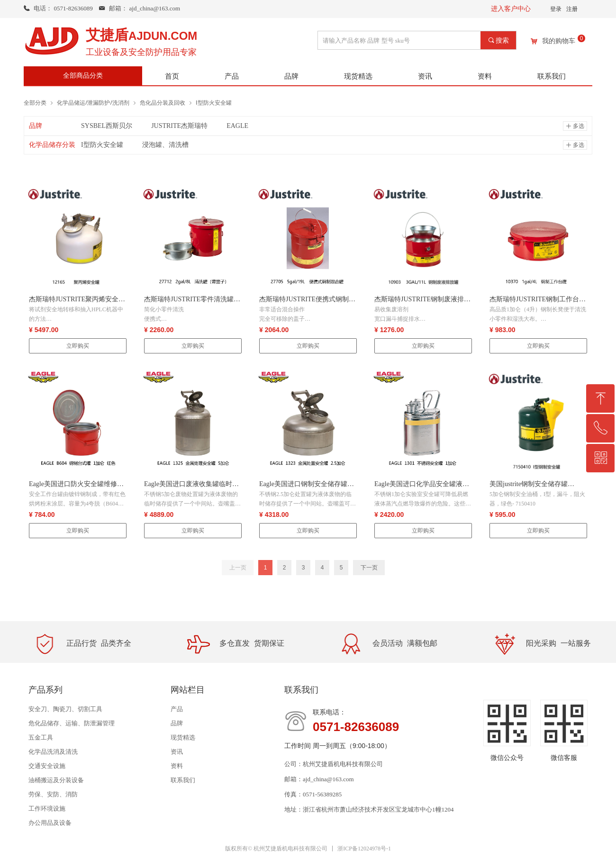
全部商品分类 (83, 76)
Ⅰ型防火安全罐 (214, 103)
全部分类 (35, 103)
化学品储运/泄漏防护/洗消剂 (93, 103)
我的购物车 (559, 41)
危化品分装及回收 (163, 103)
